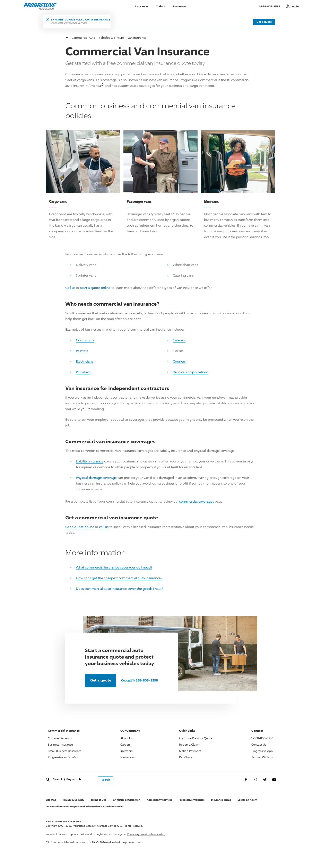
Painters (82, 351)
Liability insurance (90, 461)
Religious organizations (191, 372)
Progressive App (262, 751)
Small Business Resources (65, 751)
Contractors (85, 340)
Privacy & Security (73, 800)
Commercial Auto (83, 38)
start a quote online (95, 288)
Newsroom (128, 757)
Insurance (141, 6)
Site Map (51, 800)
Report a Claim (189, 744)
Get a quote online (80, 527)
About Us (126, 738)
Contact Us (259, 744)
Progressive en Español (63, 757)
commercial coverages (197, 501)
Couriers (179, 361)
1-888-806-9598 (271, 6)
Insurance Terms (221, 800)
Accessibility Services (159, 800)
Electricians (85, 361)
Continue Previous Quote (196, 738)
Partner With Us (262, 757)
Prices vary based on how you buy (146, 834)
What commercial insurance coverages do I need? (114, 567)
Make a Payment (190, 751)
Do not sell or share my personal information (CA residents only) (85, 806)
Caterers (179, 340)
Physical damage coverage (96, 478)
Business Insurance (60, 744)
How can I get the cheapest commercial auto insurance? (119, 578)
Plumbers (83, 372)
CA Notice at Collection (127, 800)
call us (104, 527)
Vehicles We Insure (111, 38)
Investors (126, 751)
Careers (125, 744)
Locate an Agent (247, 800)
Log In (295, 6)
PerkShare (186, 757)
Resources (180, 6)
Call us (70, 288)
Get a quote (264, 22)
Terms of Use (98, 800)
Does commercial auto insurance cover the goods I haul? (120, 589)
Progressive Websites (192, 800)
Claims (160, 6)
